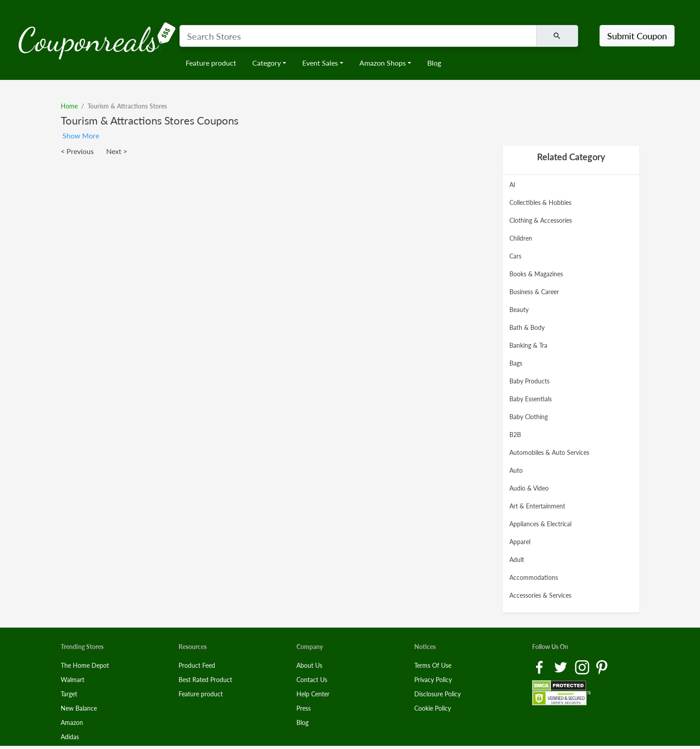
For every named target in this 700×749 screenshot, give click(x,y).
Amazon (72, 722)
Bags (516, 363)
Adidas (70, 737)
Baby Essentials (531, 399)
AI (512, 185)
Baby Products (529, 381)
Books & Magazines (536, 274)
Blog (434, 63)
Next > (117, 151)
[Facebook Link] (540, 667)
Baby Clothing (529, 417)
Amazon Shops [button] (383, 63)
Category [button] (267, 63)
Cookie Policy (433, 708)
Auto (516, 470)
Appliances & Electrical (540, 524)
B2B (515, 435)
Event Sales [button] (320, 63)
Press (304, 708)
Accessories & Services (540, 595)
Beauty (519, 310)
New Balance (79, 708)
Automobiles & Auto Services (549, 452)
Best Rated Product (205, 680)
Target (69, 694)
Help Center (313, 694)
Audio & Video (529, 488)
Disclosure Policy (437, 694)
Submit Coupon (637, 36)
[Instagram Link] (583, 667)
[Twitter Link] (562, 667)
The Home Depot (85, 665)
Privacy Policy (433, 680)
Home (69, 106)
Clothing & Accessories (541, 220)
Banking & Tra (528, 345)
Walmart (73, 680)
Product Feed (197, 665)
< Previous (77, 151)
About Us (309, 665)
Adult (517, 560)
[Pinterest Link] (602, 667)
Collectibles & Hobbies (540, 202)
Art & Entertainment (537, 506)
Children (521, 238)
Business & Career (534, 292)
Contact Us (312, 680)
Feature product (211, 63)
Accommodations (534, 577)
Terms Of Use (433, 665)
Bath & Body (527, 327)
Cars (515, 256)
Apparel (520, 542)
